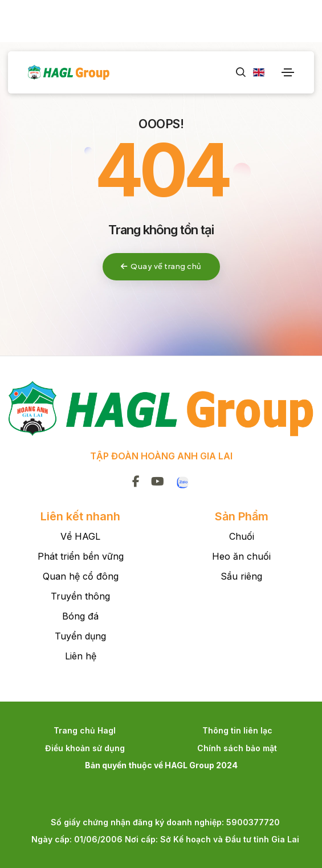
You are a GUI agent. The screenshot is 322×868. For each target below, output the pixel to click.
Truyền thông (80, 596)
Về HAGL (80, 536)
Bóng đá (80, 616)
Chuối (242, 536)
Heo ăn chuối (241, 556)
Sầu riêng (241, 576)
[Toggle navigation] (288, 72)
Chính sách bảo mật (237, 748)
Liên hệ (81, 656)
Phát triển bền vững (81, 556)
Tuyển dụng (80, 636)
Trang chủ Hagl (85, 730)
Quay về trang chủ (161, 266)
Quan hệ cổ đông (81, 576)
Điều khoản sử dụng (85, 748)
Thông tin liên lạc (237, 730)
